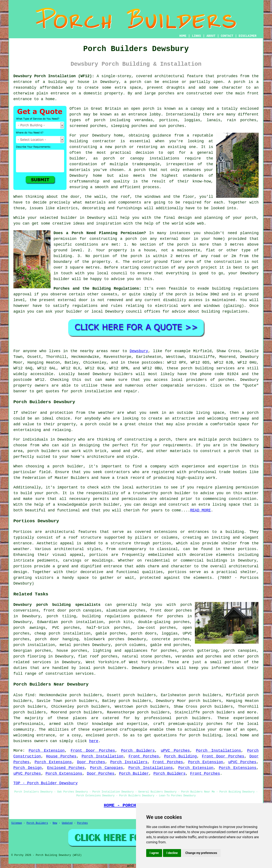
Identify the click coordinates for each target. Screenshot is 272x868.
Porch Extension (47, 751)
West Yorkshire (102, 662)
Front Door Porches (93, 751)
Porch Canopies (107, 768)
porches (227, 380)
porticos (23, 566)
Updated (67, 823)
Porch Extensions (53, 762)
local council (112, 273)
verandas (144, 120)
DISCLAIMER (248, 36)
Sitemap (17, 823)
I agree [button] (154, 853)
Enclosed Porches (66, 768)
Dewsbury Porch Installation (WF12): (54, 76)
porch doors (144, 633)
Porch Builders (138, 751)
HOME (183, 36)
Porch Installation (103, 756)
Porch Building (180, 756)
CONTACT (227, 36)
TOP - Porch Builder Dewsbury (45, 783)
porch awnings (29, 628)
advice (179, 312)
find (30, 695)
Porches (82, 823)
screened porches (88, 126)
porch (251, 218)
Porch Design (28, 768)
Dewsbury (139, 351)
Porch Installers (129, 762)
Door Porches (91, 762)
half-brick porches (108, 628)
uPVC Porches (175, 751)
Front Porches (144, 756)
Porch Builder (134, 774)
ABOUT (211, 36)
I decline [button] (172, 853)
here (94, 741)
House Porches (61, 756)
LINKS (196, 36)
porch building (205, 735)
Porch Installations (218, 751)
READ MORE (200, 510)
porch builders (235, 440)
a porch (133, 82)
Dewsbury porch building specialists (57, 605)
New (55, 823)
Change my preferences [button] (201, 853)
